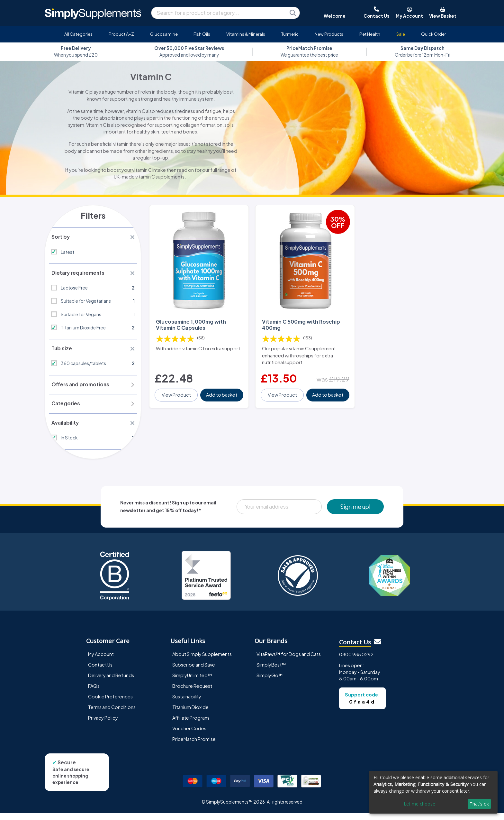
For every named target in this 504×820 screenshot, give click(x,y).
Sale (401, 34)
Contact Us (100, 672)
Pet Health (370, 34)
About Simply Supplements (202, 661)
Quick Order (433, 34)
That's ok (479, 804)
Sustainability (187, 704)
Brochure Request (192, 693)
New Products (329, 34)
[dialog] (433, 792)
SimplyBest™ (271, 672)
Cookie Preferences (110, 704)
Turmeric (290, 34)
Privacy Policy (103, 725)
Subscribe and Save (194, 672)
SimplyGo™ (270, 682)
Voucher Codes (189, 735)
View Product (177, 389)
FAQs (94, 693)
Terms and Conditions (112, 714)
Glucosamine (164, 34)
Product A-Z (121, 34)
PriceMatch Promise (194, 746)
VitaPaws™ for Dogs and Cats (289, 661)
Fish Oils (202, 34)
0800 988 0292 (356, 661)
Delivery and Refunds (111, 682)
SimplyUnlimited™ (192, 682)
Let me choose (419, 804)
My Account (101, 661)
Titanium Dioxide (190, 714)
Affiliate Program (191, 725)
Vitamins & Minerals (246, 34)
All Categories (78, 34)
